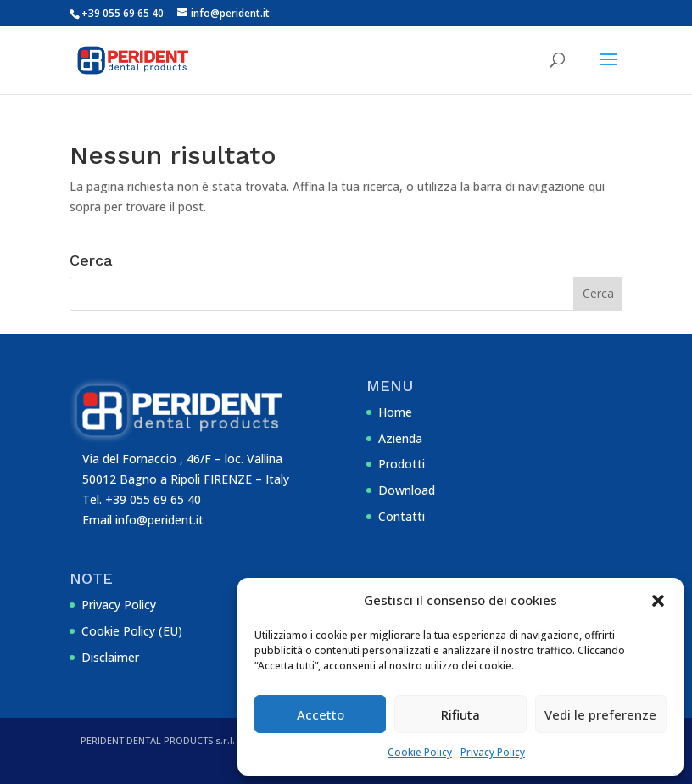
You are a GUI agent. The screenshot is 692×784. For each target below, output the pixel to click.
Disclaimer (110, 657)
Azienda (400, 438)
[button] (658, 601)
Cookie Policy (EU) (132, 631)
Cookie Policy (420, 752)
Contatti (402, 516)
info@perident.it (159, 520)
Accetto (321, 714)
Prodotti (402, 464)
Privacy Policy (493, 752)
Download (407, 490)
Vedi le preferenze (600, 714)
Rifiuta (460, 714)
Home (395, 412)
